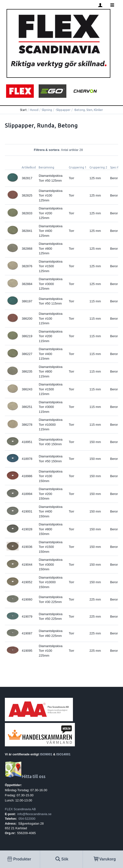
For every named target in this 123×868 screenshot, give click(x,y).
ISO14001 (64, 754)
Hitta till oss (25, 776)
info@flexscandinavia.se (34, 814)
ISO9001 (46, 754)
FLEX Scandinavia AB (20, 809)
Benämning (46, 167)
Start (23, 110)
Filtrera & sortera (61, 150)
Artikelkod (29, 167)
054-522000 (27, 819)
